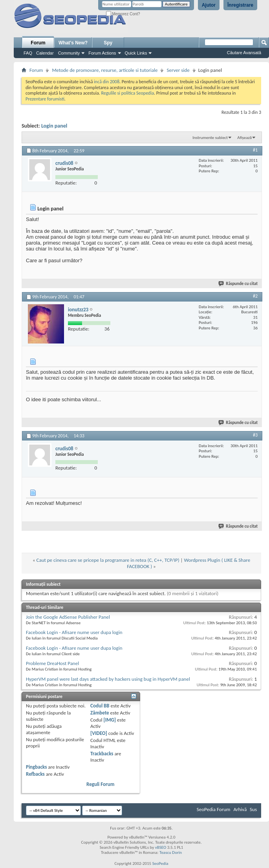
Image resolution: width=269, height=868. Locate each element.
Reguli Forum (100, 784)
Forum (38, 43)
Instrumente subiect (210, 138)
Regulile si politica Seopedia (127, 93)
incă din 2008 (107, 82)
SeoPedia (160, 863)
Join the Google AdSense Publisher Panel (68, 617)
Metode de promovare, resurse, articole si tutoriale (105, 70)
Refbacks (35, 774)
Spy (108, 43)
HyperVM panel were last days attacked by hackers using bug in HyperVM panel (108, 679)
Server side (178, 70)
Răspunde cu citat (238, 284)
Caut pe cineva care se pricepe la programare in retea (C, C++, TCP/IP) (108, 560)
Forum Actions (102, 53)
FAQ (28, 53)
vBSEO (161, 847)
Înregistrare (240, 5)
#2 (255, 296)
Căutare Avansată (244, 53)
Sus (253, 809)
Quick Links (136, 53)
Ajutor (209, 5)
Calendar (45, 53)
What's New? (73, 43)
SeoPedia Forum (214, 809)
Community (69, 53)
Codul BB (100, 706)
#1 (255, 150)
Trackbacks (102, 754)
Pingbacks (36, 767)
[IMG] (110, 720)
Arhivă (240, 809)
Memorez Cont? (123, 14)
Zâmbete (100, 713)
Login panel (54, 126)
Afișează (244, 138)
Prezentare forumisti (45, 99)
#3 (255, 435)
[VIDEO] (99, 733)
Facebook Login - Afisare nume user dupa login (74, 632)
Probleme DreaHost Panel (52, 663)
